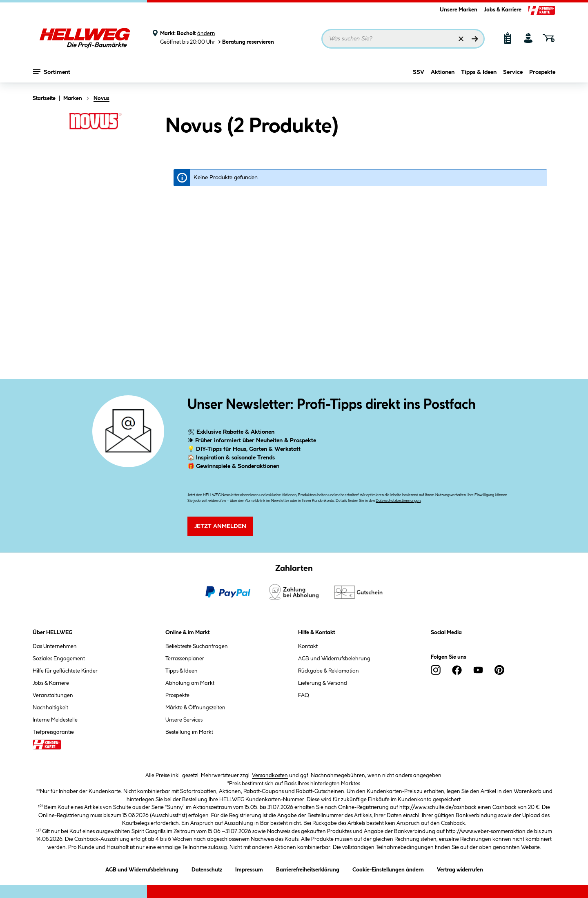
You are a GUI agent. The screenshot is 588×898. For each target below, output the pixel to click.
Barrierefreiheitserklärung (308, 868)
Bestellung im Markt (189, 732)
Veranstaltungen (53, 695)
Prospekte (542, 72)
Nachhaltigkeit (50, 708)
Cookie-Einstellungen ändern (388, 868)
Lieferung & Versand (323, 683)
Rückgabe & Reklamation (329, 671)
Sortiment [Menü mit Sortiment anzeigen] (52, 71)
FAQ (304, 695)
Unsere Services (184, 720)
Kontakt (308, 646)
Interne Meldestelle (55, 720)
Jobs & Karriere (503, 10)
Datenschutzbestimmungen (398, 501)
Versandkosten (270, 775)
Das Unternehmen (55, 646)
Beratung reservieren (245, 42)
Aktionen (443, 72)
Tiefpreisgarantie (53, 732)
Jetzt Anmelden (220, 526)
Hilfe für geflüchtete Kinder (65, 671)
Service (513, 72)
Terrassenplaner (185, 659)
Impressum (249, 868)
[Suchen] (475, 39)
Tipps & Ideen (479, 72)
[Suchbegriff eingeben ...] (403, 39)
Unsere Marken (459, 10)
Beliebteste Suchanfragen (197, 646)
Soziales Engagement (59, 659)
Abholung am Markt (190, 683)
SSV (419, 72)
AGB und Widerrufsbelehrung (334, 659)
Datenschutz (207, 868)
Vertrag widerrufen (460, 870)
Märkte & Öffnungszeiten (195, 708)
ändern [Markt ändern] (206, 33)
